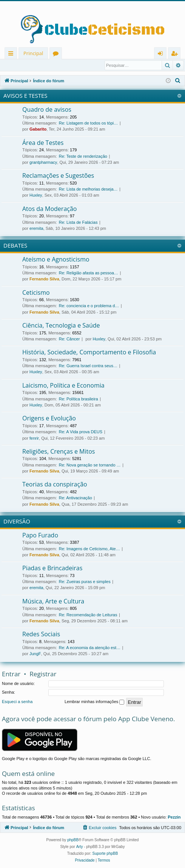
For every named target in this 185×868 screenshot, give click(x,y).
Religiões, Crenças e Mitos (59, 452)
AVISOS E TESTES (25, 96)
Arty (80, 847)
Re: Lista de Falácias (78, 223)
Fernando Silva (44, 279)
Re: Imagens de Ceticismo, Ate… (89, 549)
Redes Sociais (41, 634)
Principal (33, 53)
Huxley (36, 195)
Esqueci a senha (17, 702)
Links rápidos (12, 55)
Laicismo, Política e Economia (63, 386)
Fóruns (57, 55)
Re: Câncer (69, 339)
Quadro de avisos (47, 110)
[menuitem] (178, 81)
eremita (36, 229)
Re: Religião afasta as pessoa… (89, 273)
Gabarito (38, 129)
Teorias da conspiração (55, 485)
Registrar (41, 65)
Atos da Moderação (49, 209)
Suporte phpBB (105, 854)
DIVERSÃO (17, 522)
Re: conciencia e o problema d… (89, 306)
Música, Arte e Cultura (53, 602)
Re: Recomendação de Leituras (88, 615)
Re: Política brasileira (79, 399)
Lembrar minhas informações (95, 702)
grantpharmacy (43, 163)
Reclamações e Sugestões (58, 176)
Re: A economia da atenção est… (90, 648)
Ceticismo (36, 293)
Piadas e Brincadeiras (52, 568)
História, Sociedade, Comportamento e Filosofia (89, 352)
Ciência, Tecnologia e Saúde (61, 326)
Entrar (15, 65)
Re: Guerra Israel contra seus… (88, 366)
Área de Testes (43, 143)
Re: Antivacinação (76, 498)
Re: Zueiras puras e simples (85, 582)
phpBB (73, 840)
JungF (35, 654)
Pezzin (174, 817)
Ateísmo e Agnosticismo (56, 260)
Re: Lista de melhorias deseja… (88, 189)
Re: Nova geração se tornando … (90, 465)
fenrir (34, 439)
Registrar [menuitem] (176, 55)
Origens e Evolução (49, 419)
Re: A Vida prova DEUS (81, 432)
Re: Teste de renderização (83, 157)
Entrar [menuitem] (162, 55)
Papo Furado (40, 536)
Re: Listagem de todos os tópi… (89, 123)
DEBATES (15, 246)
